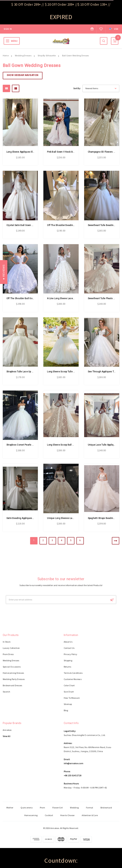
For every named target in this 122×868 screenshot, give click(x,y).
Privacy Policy (70, 654)
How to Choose (67, 815)
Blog (66, 710)
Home (6, 55)
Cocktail (49, 815)
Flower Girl (58, 808)
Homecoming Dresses (13, 673)
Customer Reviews (73, 679)
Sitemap (68, 704)
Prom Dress (8, 654)
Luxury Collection (11, 648)
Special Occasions (12, 667)
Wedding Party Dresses (14, 679)
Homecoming (31, 815)
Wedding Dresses (23, 55)
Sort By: (77, 88)
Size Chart (69, 692)
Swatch (6, 692)
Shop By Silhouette (47, 55)
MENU (14, 41)
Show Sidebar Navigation (23, 75)
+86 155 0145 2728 (72, 775)
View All (7, 736)
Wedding (74, 808)
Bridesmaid (106, 808)
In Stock (7, 642)
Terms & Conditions (73, 673)
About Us (68, 642)
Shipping (68, 660)
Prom (42, 808)
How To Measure (72, 698)
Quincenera (26, 808)
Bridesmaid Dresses (12, 685)
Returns (68, 667)
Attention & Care (90, 815)
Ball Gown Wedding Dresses (76, 55)
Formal (89, 808)
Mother (10, 808)
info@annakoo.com (73, 763)
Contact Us (69, 648)
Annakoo (7, 730)
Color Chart (69, 685)
